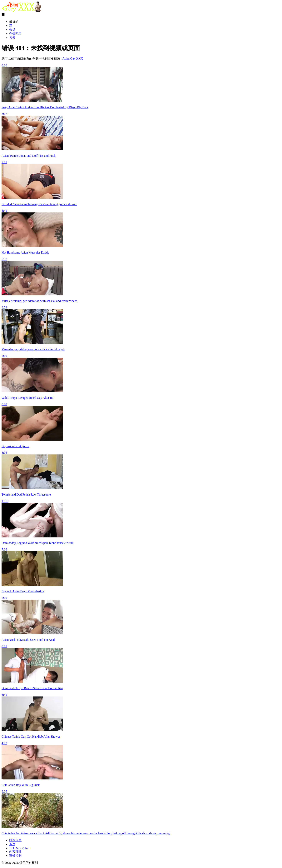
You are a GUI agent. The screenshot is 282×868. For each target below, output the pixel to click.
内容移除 (15, 852)
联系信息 (15, 840)
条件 (12, 844)
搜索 (12, 38)
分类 (12, 30)
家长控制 (15, 856)
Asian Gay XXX (73, 58)
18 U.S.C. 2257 (19, 848)
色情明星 (15, 34)
